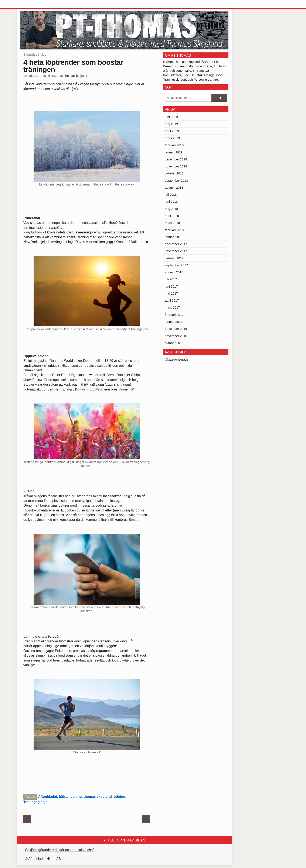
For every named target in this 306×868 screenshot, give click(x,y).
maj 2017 (171, 293)
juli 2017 (171, 279)
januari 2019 (174, 152)
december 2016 (176, 329)
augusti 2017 (174, 272)
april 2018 (172, 216)
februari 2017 (174, 315)
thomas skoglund (98, 797)
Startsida (29, 55)
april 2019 (172, 131)
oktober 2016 (174, 343)
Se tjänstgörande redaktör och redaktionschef (59, 850)
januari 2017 (174, 322)
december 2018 (176, 159)
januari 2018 (174, 237)
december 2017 (176, 244)
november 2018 (176, 166)
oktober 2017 (174, 258)
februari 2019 (174, 145)
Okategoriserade (177, 359)
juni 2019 (171, 117)
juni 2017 (171, 286)
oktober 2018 (174, 173)
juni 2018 (171, 202)
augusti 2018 (174, 188)
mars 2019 (172, 138)
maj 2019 (171, 124)
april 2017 (172, 300)
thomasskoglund (76, 76)
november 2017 (176, 251)
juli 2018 (171, 195)
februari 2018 (174, 230)
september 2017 (176, 265)
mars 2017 (172, 307)
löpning (76, 797)
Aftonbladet (47, 797)
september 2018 (176, 180)
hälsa (63, 797)
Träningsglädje (35, 802)
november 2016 (176, 336)
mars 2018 (172, 223)
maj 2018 (171, 209)
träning (119, 797)
